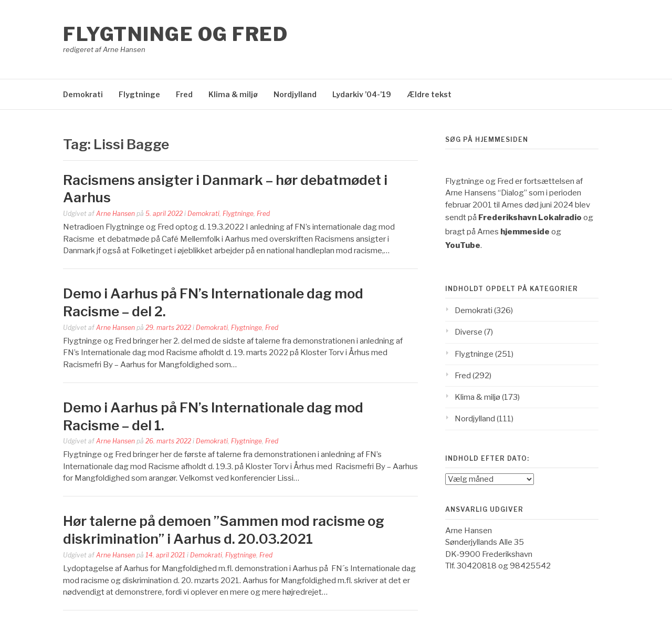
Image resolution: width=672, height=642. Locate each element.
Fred (184, 94)
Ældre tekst (429, 94)
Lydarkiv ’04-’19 (362, 94)
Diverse (469, 332)
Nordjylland (295, 94)
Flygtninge (139, 94)
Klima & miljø (233, 94)
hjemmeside (525, 232)
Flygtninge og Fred (175, 34)
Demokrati (83, 94)
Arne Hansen (115, 214)
